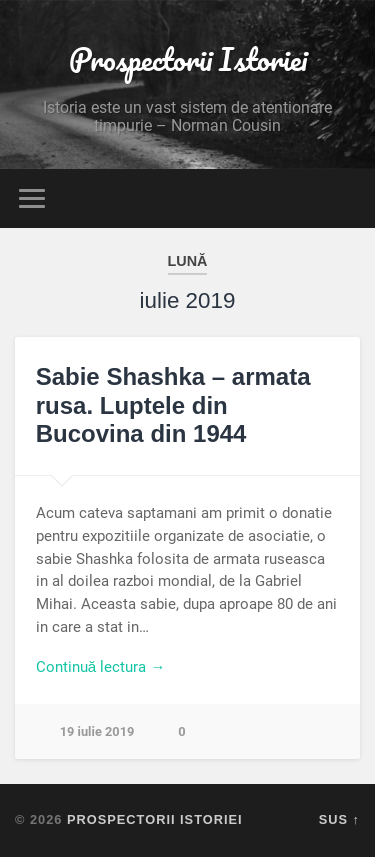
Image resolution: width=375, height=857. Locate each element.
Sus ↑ (339, 819)
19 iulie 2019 (97, 731)
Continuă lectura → (101, 667)
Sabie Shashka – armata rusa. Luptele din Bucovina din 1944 (173, 405)
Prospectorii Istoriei (188, 59)
